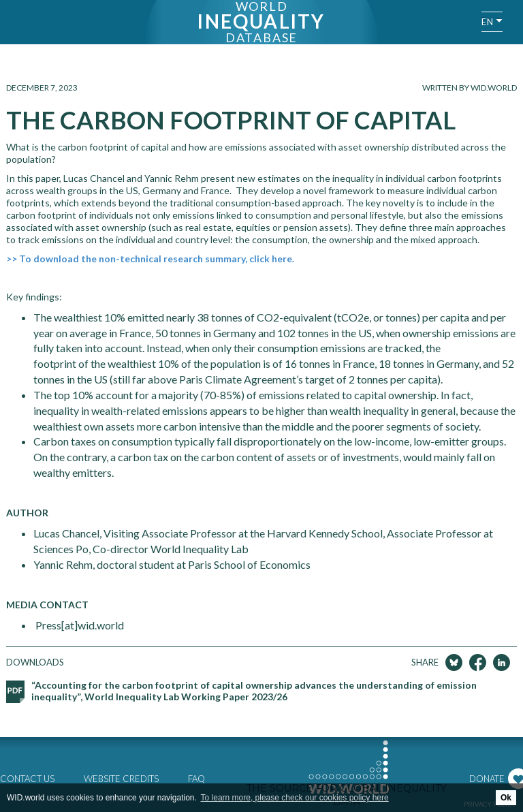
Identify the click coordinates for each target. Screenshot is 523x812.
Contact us (27, 779)
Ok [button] (506, 798)
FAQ (196, 779)
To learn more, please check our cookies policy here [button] (295, 798)
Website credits (121, 779)
